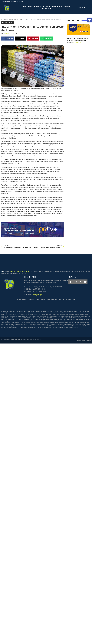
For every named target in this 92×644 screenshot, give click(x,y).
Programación (57, 7)
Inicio (24, 7)
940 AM (48, 7)
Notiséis (67, 7)
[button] (90, 20)
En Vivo (30, 7)
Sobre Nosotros (6, 2)
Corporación (47, 9)
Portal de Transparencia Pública (20, 272)
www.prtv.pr (77, 43)
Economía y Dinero (18, 19)
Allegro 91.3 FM (39, 7)
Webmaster (10, 341)
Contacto (13, 2)
